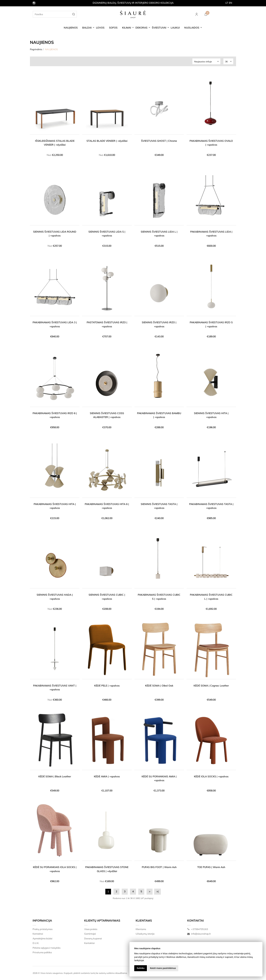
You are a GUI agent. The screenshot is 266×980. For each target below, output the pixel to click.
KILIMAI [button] (127, 28)
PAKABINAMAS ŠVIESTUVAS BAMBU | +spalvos (159, 415)
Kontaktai (38, 934)
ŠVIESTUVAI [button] (159, 28)
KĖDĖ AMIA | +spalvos (107, 776)
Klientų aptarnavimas (102, 920)
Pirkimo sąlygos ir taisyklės (47, 948)
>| (157, 891)
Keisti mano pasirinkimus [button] (163, 968)
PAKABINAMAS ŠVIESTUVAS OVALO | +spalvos (211, 143)
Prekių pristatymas (43, 929)
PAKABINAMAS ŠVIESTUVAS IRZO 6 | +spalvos (55, 415)
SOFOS (113, 28)
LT (227, 3)
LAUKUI (175, 28)
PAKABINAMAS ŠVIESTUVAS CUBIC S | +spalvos (159, 597)
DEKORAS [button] (141, 28)
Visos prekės (91, 929)
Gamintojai (90, 934)
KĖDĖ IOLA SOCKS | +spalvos (211, 776)
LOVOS (100, 28)
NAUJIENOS (71, 28)
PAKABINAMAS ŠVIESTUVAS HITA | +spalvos (55, 506)
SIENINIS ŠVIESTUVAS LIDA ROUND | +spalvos (55, 234)
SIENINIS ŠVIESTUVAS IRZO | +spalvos (159, 324)
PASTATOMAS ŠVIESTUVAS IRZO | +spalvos (107, 324)
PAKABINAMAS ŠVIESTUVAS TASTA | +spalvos (211, 506)
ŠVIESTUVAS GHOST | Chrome (159, 141)
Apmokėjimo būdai (42, 938)
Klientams (144, 920)
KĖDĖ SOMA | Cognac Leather (211, 686)
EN (231, 3)
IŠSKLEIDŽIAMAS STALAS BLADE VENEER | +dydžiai (55, 143)
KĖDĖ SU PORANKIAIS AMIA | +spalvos (159, 778)
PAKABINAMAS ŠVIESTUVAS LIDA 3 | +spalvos (55, 324)
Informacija (42, 920)
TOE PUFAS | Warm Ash (211, 867)
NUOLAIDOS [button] (192, 28)
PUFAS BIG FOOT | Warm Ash (159, 867)
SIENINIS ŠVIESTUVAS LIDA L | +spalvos (159, 234)
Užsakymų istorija (145, 934)
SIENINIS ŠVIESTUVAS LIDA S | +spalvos (107, 234)
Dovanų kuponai (93, 938)
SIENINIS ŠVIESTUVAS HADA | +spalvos (55, 597)
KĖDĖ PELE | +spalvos (107, 686)
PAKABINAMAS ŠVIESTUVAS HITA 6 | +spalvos (107, 506)
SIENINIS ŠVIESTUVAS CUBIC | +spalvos (107, 597)
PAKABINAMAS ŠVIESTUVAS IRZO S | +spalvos (211, 324)
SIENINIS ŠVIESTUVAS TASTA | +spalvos (159, 506)
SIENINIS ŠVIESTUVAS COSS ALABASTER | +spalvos (107, 415)
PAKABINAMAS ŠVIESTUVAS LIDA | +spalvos (211, 234)
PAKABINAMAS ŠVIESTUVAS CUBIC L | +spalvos (211, 597)
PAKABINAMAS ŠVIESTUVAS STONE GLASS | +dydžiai (107, 869)
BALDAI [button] (87, 28)
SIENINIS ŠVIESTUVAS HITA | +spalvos (211, 415)
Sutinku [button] (141, 968)
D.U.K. (36, 943)
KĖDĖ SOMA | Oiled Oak (159, 686)
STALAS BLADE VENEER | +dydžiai (107, 141)
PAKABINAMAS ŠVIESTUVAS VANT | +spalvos (55, 688)
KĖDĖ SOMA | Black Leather (55, 776)
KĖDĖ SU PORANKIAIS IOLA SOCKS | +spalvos (55, 869)
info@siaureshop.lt (199, 934)
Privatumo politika (42, 952)
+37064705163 (198, 929)
